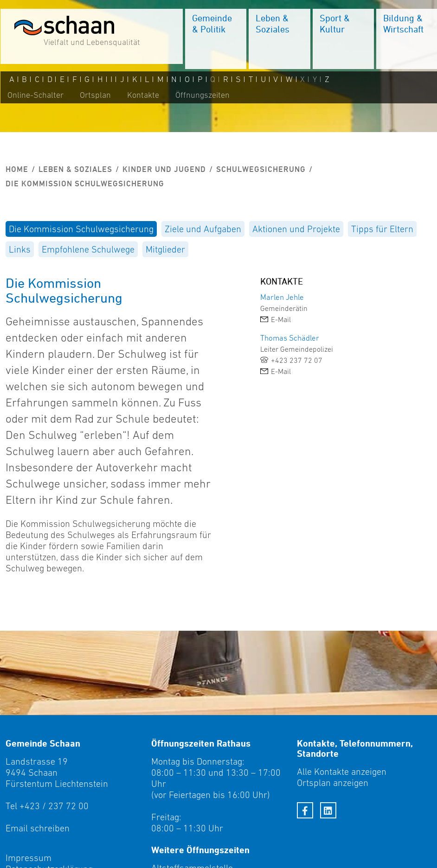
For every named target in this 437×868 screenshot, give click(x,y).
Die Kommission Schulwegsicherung (81, 229)
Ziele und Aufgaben (203, 229)
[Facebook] (305, 810)
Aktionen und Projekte (296, 229)
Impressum (29, 858)
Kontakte (143, 96)
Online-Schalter (35, 96)
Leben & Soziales (75, 169)
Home (17, 169)
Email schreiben (38, 828)
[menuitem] (215, 39)
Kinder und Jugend (164, 169)
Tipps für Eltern (382, 229)
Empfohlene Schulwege (88, 249)
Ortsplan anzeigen (333, 783)
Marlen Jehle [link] (282, 297)
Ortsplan (95, 96)
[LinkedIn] (328, 810)
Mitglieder (165, 249)
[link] (328, 319)
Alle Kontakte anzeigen (342, 772)
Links (20, 249)
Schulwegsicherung (261, 169)
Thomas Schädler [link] (290, 338)
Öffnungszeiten (202, 96)
